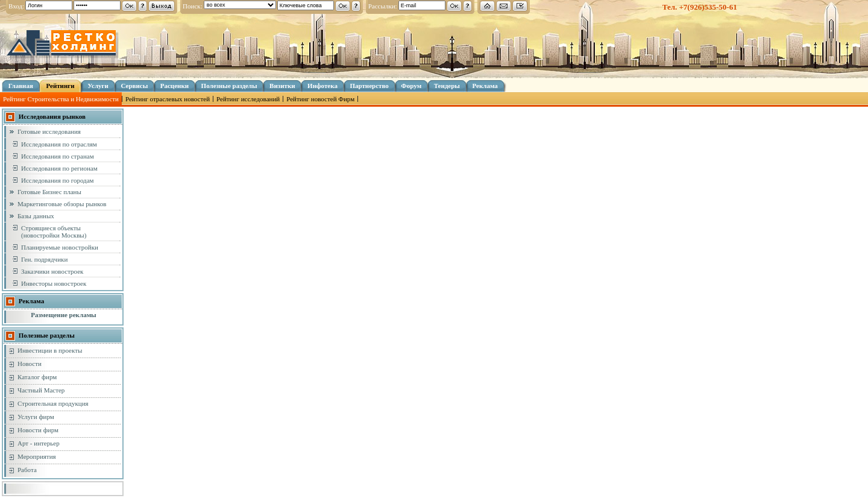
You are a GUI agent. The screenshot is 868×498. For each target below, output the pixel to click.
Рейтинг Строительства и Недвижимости (61, 99)
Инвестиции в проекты (50, 350)
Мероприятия (37, 456)
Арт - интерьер (39, 443)
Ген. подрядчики (44, 259)
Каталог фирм (37, 377)
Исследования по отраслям (59, 144)
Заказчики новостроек (52, 271)
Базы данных (36, 216)
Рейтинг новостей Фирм (320, 99)
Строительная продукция (53, 403)
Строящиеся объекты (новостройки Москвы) (54, 232)
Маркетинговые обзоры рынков (62, 204)
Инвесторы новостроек (54, 283)
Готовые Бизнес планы (49, 192)
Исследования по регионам (59, 168)
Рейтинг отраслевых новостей (168, 99)
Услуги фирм (36, 417)
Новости (30, 364)
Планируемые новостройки (60, 247)
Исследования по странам (58, 156)
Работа (27, 470)
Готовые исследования (49, 131)
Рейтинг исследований (248, 99)
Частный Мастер (41, 390)
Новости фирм (38, 430)
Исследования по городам (58, 180)
